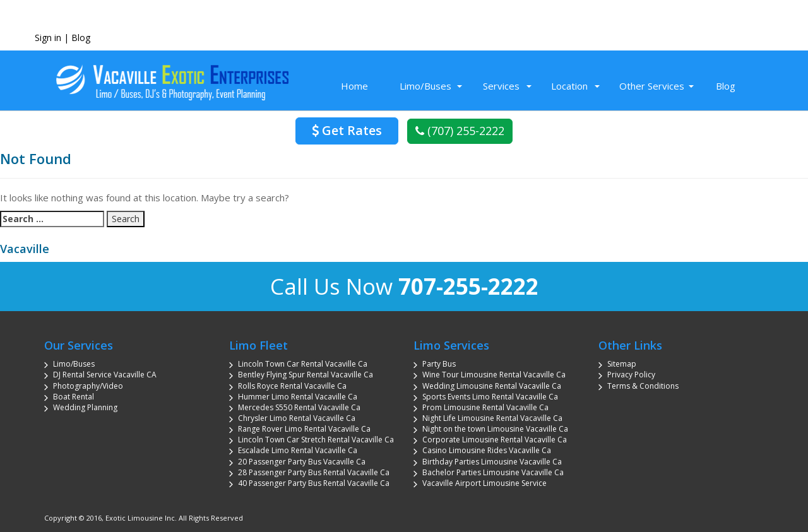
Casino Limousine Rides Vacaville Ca (487, 450)
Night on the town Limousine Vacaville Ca (495, 429)
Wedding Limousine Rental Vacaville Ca (492, 386)
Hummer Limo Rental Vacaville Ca (298, 397)
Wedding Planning (85, 407)
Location (569, 86)
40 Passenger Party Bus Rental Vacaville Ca (314, 483)
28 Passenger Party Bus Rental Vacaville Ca (314, 472)
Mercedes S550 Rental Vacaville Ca (299, 407)
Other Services (652, 86)
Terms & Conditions (643, 386)
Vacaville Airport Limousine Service (484, 483)
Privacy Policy (631, 375)
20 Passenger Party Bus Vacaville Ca (302, 462)
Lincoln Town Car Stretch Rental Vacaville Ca (316, 440)
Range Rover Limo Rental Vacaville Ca (304, 429)
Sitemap (622, 364)
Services (501, 86)
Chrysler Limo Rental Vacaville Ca (297, 418)
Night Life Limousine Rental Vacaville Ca (492, 418)
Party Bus (439, 364)
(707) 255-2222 (460, 131)
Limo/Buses (425, 86)
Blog (81, 38)
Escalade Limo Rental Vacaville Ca (298, 450)
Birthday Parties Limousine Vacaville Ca (492, 462)
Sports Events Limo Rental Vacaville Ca (490, 397)
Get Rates (347, 130)
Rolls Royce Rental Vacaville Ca (292, 386)
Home (354, 86)
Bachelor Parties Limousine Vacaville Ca (493, 472)
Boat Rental (74, 397)
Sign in (48, 38)
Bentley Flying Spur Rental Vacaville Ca (306, 375)
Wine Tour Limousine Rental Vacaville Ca (494, 375)
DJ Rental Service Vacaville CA (105, 375)
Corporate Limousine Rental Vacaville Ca (495, 440)
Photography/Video (88, 386)
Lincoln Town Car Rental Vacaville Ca (303, 364)
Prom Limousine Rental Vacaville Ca (485, 407)
